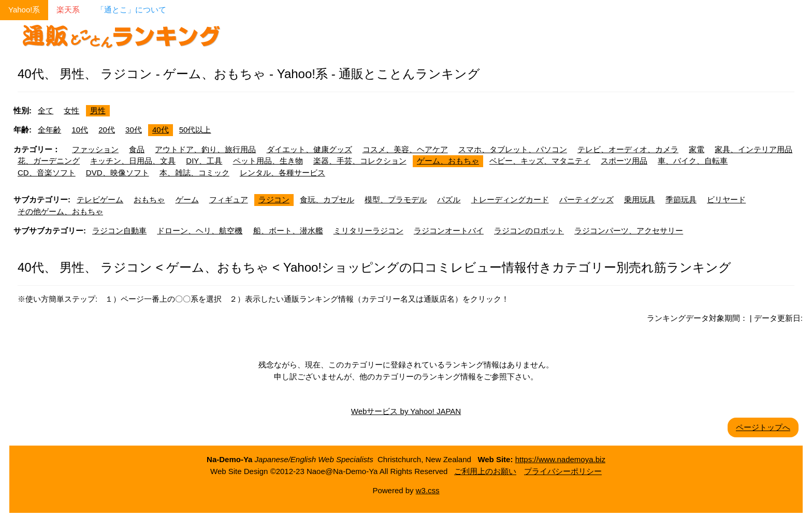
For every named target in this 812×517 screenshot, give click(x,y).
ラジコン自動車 (119, 231)
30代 (134, 130)
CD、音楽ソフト (47, 173)
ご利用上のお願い (485, 471)
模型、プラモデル (396, 200)
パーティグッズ (586, 200)
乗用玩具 (640, 200)
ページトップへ (763, 427)
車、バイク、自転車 (693, 161)
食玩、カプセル (327, 200)
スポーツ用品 (624, 161)
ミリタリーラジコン (368, 231)
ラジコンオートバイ (449, 231)
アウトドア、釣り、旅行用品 (205, 149)
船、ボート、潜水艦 (288, 231)
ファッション (95, 149)
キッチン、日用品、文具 (133, 161)
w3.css (428, 490)
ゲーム (187, 200)
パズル (449, 200)
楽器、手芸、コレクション (360, 161)
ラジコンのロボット (529, 231)
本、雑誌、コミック (194, 173)
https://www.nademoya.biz (560, 459)
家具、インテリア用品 (753, 149)
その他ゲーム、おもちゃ (60, 211)
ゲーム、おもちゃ (448, 161)
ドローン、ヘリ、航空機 (200, 231)
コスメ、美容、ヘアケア (405, 149)
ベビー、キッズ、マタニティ (540, 161)
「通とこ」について (131, 10)
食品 (137, 149)
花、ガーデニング (49, 161)
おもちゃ (149, 200)
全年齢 (49, 130)
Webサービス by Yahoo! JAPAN (406, 411)
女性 (71, 110)
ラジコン (274, 200)
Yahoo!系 (24, 10)
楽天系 (68, 10)
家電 (697, 149)
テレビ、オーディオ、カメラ (628, 149)
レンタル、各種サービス (282, 173)
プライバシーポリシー (563, 471)
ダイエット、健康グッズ (309, 149)
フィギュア (229, 200)
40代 (161, 130)
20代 (107, 130)
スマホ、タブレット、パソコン (513, 149)
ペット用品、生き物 (268, 161)
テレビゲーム (100, 200)
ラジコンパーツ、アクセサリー (629, 231)
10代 (80, 130)
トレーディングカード (510, 200)
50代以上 (195, 130)
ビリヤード (726, 200)
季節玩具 (681, 200)
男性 (98, 110)
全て (46, 110)
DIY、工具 (204, 161)
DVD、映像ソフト (118, 173)
